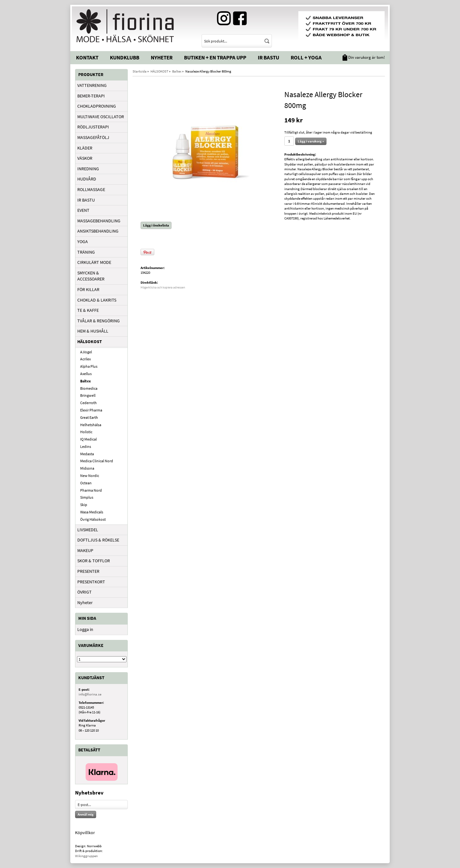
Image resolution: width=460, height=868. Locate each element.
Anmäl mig (86, 814)
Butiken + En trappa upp (215, 58)
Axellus (86, 374)
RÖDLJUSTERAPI (93, 127)
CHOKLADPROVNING (97, 106)
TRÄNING (86, 252)
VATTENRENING (92, 85)
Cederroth (88, 403)
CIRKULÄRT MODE (94, 262)
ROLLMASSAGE (91, 189)
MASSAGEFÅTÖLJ (93, 137)
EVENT (83, 210)
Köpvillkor (85, 833)
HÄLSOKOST (90, 342)
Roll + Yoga (306, 58)
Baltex (85, 381)
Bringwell (88, 395)
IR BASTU (86, 200)
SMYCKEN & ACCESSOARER (91, 276)
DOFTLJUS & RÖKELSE (98, 540)
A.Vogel (86, 352)
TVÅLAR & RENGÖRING (99, 321)
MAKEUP (85, 550)
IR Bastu (268, 58)
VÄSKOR (85, 158)
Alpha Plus (89, 366)
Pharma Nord (91, 490)
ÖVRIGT (84, 592)
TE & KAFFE (88, 310)
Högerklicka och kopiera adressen (163, 287)
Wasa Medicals (92, 512)
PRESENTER (88, 571)
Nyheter (162, 58)
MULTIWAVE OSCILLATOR (101, 117)
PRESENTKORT (91, 582)
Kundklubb (125, 58)
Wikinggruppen (86, 856)
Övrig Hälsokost (93, 519)
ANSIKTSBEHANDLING (98, 231)
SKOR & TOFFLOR (94, 561)
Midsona (87, 468)
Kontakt (87, 58)
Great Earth (89, 417)
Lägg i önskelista (156, 225)
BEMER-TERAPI (91, 96)
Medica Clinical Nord (97, 461)
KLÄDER (85, 148)
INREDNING (88, 169)
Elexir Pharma (91, 410)
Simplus (87, 497)
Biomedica (89, 388)
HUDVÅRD (87, 179)
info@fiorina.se (90, 694)
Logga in (85, 629)
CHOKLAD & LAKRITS (97, 300)
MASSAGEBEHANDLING (99, 221)
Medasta (87, 454)
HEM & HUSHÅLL (93, 331)
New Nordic (90, 476)
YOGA (83, 242)
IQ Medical (88, 439)
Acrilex (85, 359)
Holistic (86, 432)
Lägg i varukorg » (311, 141)
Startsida (140, 71)
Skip (84, 505)
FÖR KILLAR (88, 289)
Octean (86, 483)
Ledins (86, 446)
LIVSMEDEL (88, 530)
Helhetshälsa (91, 425)
